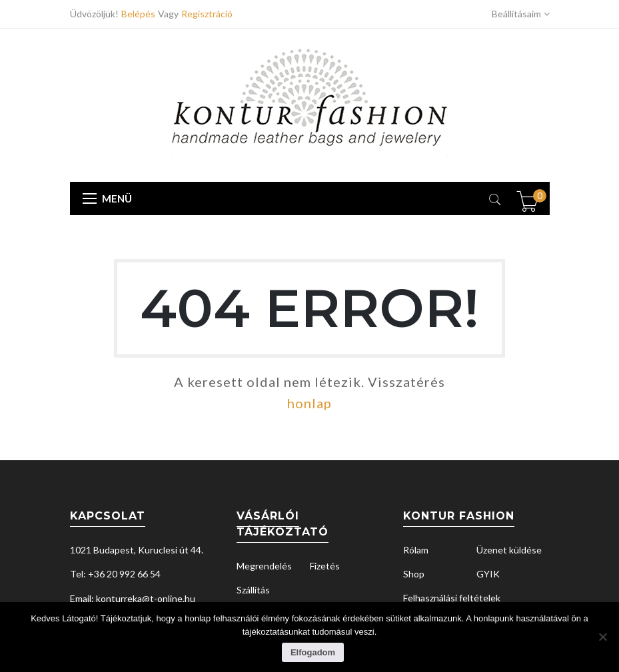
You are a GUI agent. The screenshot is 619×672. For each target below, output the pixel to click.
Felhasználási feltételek (452, 598)
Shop (414, 574)
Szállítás (253, 590)
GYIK (488, 574)
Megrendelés (264, 566)
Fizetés (325, 566)
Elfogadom (313, 652)
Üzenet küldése (509, 550)
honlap (309, 403)
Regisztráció (207, 14)
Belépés (140, 14)
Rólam (416, 550)
